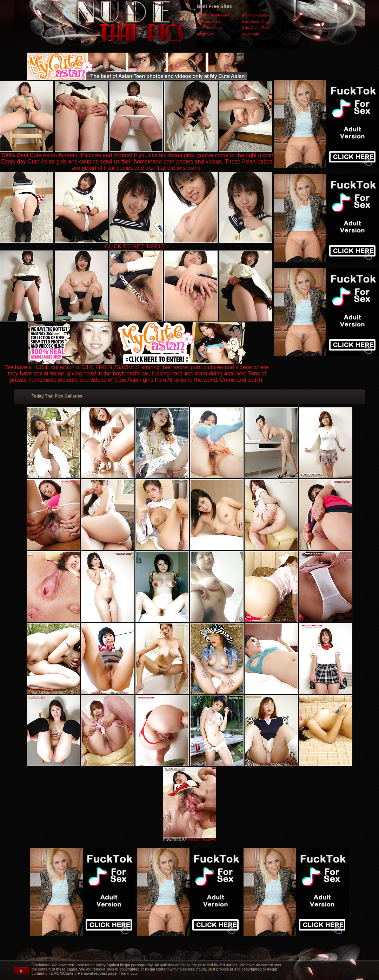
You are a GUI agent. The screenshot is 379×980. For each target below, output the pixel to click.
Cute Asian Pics (256, 28)
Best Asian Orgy (256, 21)
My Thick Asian (255, 15)
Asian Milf (251, 34)
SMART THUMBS (202, 840)
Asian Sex (205, 34)
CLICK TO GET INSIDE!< (137, 246)
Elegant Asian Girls (213, 15)
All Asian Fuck (209, 21)
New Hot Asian (209, 28)
